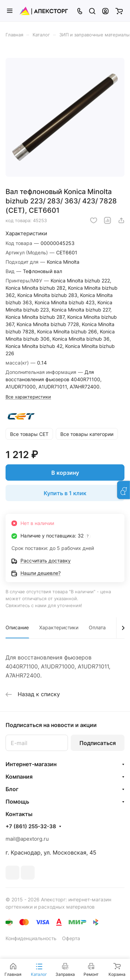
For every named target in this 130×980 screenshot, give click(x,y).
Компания (19, 777)
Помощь (17, 802)
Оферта (71, 938)
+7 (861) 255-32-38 (31, 826)
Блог (12, 789)
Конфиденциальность (31, 938)
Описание (17, 627)
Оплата (97, 627)
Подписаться (98, 743)
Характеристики (59, 627)
